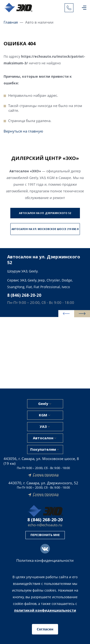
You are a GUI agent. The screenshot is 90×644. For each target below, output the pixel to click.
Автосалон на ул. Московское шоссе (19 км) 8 (45, 229)
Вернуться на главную (23, 131)
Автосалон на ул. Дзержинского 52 (45, 213)
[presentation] (66, 314)
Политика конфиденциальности (45, 560)
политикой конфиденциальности (45, 610)
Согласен (45, 629)
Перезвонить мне (45, 535)
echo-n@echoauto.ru (45, 525)
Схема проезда (46, 475)
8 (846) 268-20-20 (24, 295)
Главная (11, 22)
